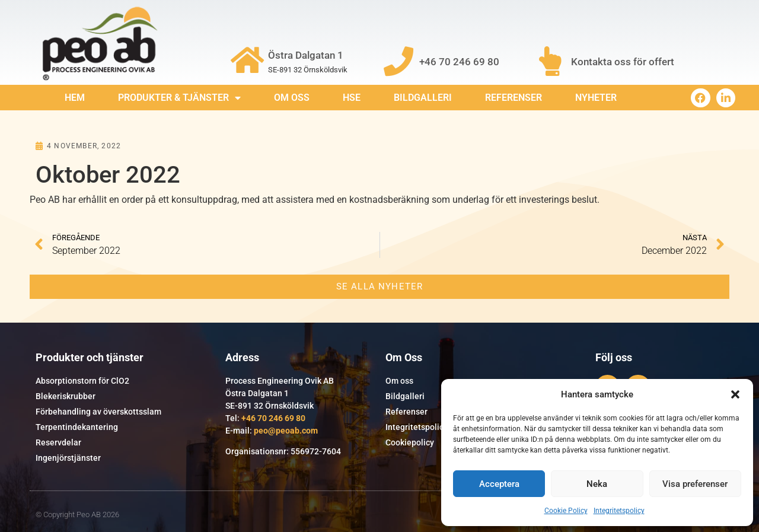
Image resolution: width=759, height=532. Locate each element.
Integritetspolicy (619, 511)
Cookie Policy (566, 511)
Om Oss (292, 98)
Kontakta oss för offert (623, 62)
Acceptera (499, 484)
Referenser (514, 98)
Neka (597, 484)
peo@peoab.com (286, 431)
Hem (75, 98)
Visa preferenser (695, 484)
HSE (352, 98)
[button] (735, 394)
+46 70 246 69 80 (459, 62)
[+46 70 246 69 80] (398, 61)
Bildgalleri (423, 98)
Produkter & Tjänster (179, 98)
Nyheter (596, 98)
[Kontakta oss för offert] (550, 61)
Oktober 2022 (108, 175)
